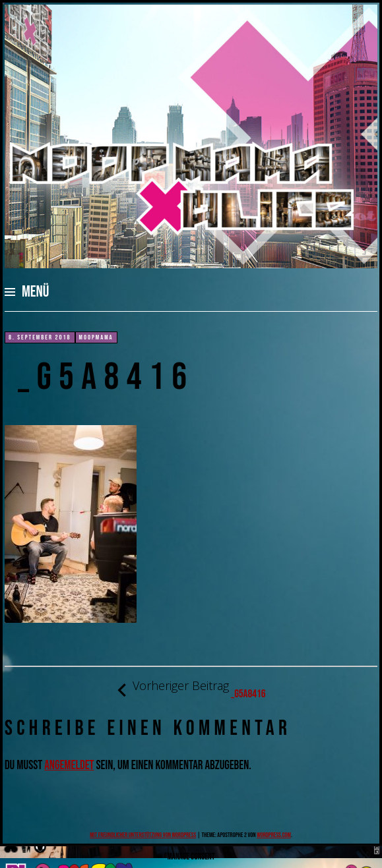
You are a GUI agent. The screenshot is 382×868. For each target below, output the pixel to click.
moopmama (96, 337)
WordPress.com (274, 835)
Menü (36, 292)
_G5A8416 (191, 690)
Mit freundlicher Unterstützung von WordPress (143, 835)
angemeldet (69, 766)
